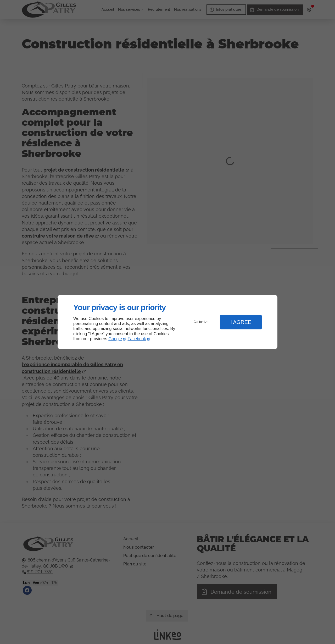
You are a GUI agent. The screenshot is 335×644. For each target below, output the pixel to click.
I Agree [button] (241, 322)
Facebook (137, 339)
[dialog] (167, 322)
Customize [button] (201, 322)
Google (115, 339)
